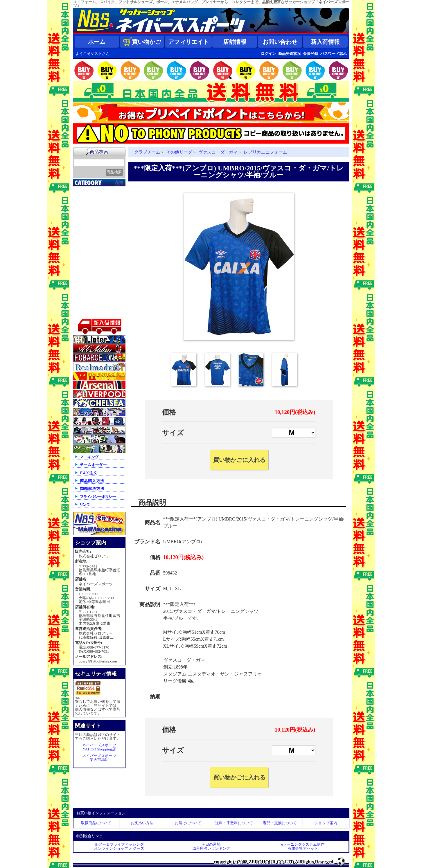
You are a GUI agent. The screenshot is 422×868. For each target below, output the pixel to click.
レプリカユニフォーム (265, 152)
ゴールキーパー (91, 255)
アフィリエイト (188, 42)
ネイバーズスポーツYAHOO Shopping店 (99, 747)
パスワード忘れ (334, 54)
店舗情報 (235, 42)
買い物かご (142, 42)
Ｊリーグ (85, 226)
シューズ (85, 284)
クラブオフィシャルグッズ (100, 205)
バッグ (83, 291)
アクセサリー (89, 306)
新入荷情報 (325, 42)
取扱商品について (96, 823)
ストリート (87, 277)
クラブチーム (89, 219)
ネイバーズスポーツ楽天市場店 (99, 758)
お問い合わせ (280, 42)
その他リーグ (179, 152)
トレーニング (89, 248)
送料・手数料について (234, 823)
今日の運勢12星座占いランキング (211, 846)
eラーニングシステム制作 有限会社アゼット (303, 846)
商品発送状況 (290, 54)
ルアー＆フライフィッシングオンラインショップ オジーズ (119, 846)
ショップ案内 (326, 823)
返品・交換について (280, 823)
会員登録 (310, 54)
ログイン (268, 54)
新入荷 (83, 197)
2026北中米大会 (91, 190)
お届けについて (188, 823)
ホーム (97, 42)
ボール (83, 299)
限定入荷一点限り (94, 212)
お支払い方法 (142, 823)
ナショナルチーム (94, 233)
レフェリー (87, 262)
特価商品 (85, 313)
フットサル (87, 241)
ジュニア (85, 270)
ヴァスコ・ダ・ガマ (218, 152)
